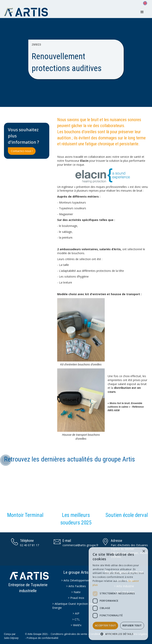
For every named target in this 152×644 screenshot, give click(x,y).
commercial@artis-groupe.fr (80, 545)
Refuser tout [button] (132, 625)
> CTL (76, 619)
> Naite (76, 592)
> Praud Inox (76, 598)
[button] (142, 12)
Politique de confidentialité (43, 638)
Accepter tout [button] (105, 625)
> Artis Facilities (76, 586)
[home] (28, 12)
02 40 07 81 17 (29, 545)
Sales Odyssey (11, 638)
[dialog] (118, 594)
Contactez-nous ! (22, 151)
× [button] (144, 551)
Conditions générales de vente (69, 634)
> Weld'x (76, 625)
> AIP (76, 613)
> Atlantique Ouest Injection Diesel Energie (74, 606)
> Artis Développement (76, 580)
